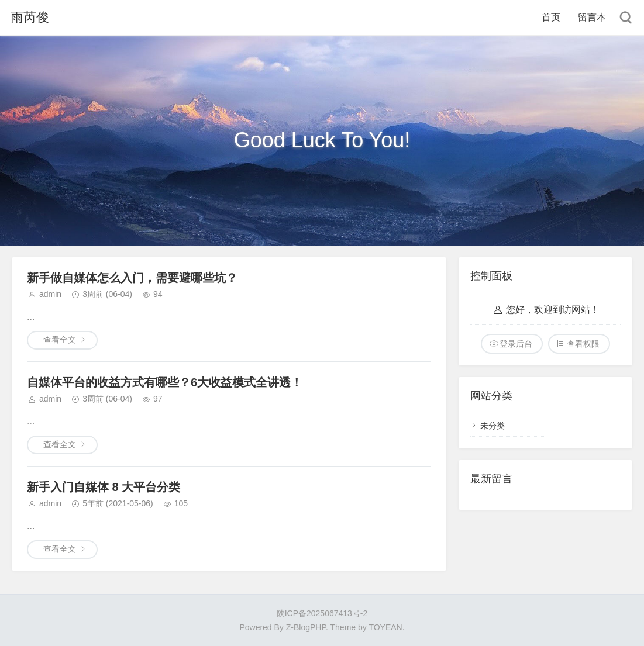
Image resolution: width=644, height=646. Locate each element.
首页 (551, 17)
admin (50, 294)
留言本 (592, 17)
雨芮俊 (30, 17)
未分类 (493, 426)
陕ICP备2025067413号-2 (322, 613)
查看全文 (60, 340)
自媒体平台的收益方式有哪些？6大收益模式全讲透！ (165, 382)
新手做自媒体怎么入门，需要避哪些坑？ (132, 278)
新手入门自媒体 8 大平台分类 (104, 487)
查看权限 (583, 344)
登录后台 (516, 344)
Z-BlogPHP (306, 627)
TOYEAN (385, 627)
